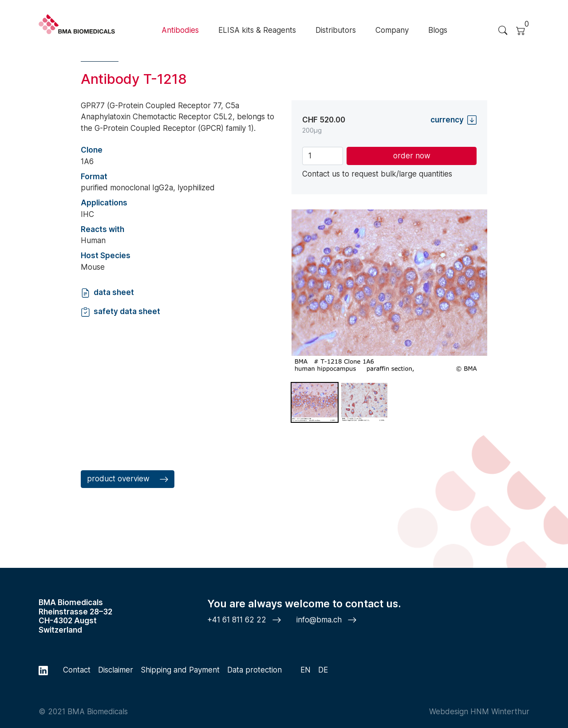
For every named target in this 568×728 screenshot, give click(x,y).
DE (323, 670)
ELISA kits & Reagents (257, 30)
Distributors (336, 30)
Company (392, 30)
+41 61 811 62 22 (244, 620)
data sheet (107, 292)
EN (306, 670)
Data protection (254, 670)
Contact (77, 670)
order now (412, 156)
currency (454, 120)
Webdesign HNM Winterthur (479, 712)
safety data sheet (120, 311)
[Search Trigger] (503, 31)
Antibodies (180, 30)
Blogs (438, 30)
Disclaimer (116, 670)
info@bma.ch (327, 620)
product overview (128, 479)
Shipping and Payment (180, 670)
